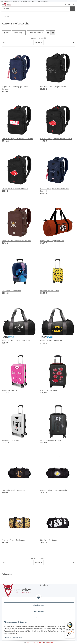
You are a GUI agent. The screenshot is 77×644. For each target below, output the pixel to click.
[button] (65, 4)
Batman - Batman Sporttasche (51, 340)
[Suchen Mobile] (36, 9)
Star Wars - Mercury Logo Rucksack (53, 87)
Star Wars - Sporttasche (49, 540)
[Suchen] (73, 9)
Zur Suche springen (27, 1)
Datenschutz (18, 637)
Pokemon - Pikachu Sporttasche (13, 540)
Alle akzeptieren (39, 605)
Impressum (7, 637)
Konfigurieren (39, 612)
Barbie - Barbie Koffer (10, 390)
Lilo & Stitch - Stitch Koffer (11, 291)
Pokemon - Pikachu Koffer (50, 291)
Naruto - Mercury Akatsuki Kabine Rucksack (56, 139)
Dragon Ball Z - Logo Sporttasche (52, 241)
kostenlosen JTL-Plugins (35, 642)
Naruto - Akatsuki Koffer (49, 390)
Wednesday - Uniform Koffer (51, 440)
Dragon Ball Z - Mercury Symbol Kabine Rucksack (16, 88)
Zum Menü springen (42, 1)
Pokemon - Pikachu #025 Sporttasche (54, 490)
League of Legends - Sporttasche (14, 490)
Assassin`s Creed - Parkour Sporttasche (16, 340)
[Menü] (74, 622)
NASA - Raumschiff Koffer (11, 440)
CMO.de (50, 642)
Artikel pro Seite (35, 33)
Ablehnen (39, 618)
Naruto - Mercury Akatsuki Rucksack (15, 189)
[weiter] (73, 42)
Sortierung (18, 33)
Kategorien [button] (7, 574)
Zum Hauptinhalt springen (10, 1)
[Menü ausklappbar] (3, 4)
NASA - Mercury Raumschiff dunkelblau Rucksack (55, 190)
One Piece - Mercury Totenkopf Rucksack (17, 241)
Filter (6, 33)
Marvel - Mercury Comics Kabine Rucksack (17, 139)
